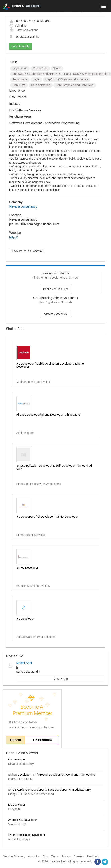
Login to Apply (20, 46)
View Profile (61, 679)
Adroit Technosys (19, 839)
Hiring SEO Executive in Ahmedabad (31, 794)
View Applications (24, 30)
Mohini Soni (24, 663)
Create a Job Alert (55, 314)
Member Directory (14, 856)
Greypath (14, 809)
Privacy (66, 856)
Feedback (93, 856)
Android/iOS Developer (23, 820)
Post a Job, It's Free (56, 289)
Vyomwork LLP (17, 824)
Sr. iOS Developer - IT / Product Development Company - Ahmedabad (52, 775)
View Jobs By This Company (27, 251)
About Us (34, 856)
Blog (45, 856)
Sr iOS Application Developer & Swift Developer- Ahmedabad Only (49, 790)
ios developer (17, 759)
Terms (55, 856)
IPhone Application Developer (27, 835)
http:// (13, 237)
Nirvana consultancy (23, 206)
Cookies (79, 856)
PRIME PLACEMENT (21, 779)
